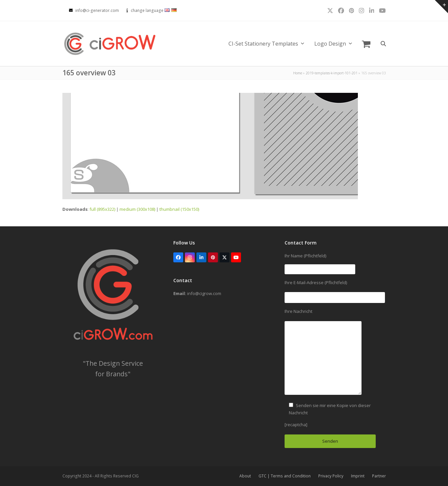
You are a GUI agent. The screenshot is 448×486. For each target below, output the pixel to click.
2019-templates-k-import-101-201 (332, 73)
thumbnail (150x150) (179, 209)
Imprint (358, 476)
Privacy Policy (331, 476)
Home (298, 73)
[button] (366, 44)
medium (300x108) (137, 209)
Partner (379, 476)
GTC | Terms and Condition (285, 476)
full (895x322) (102, 209)
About (245, 476)
